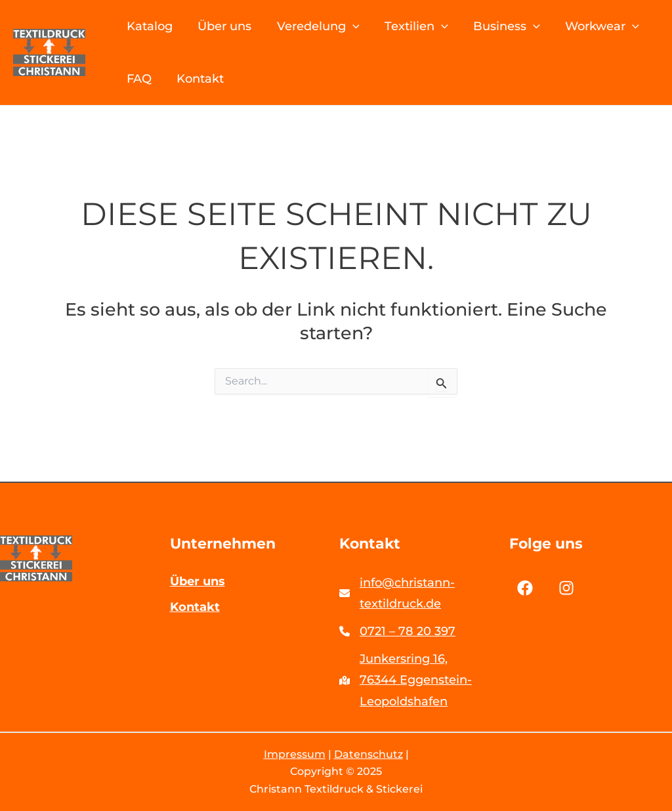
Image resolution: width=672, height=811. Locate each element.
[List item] (525, 587)
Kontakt (205, 79)
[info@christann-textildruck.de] (421, 593)
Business (505, 26)
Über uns (229, 26)
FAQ (146, 79)
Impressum (295, 754)
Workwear (598, 26)
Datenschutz (368, 754)
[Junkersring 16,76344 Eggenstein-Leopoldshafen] (421, 680)
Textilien (416, 26)
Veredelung (320, 26)
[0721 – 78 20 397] (397, 631)
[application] (355, 26)
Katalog (156, 26)
